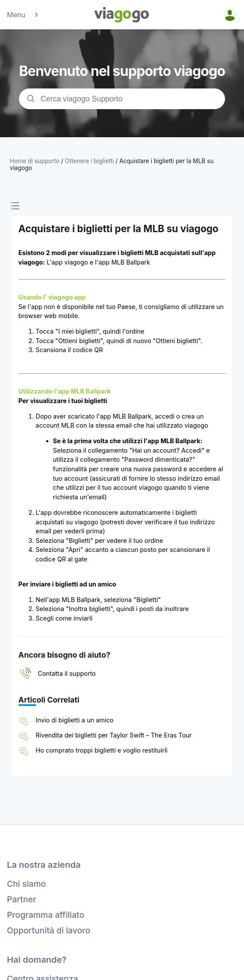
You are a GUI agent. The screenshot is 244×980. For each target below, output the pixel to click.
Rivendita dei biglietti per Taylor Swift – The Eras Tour (114, 735)
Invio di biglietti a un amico (75, 720)
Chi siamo (26, 884)
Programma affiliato (46, 915)
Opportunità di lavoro (49, 930)
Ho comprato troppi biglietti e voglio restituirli (102, 750)
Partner (22, 899)
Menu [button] (23, 15)
